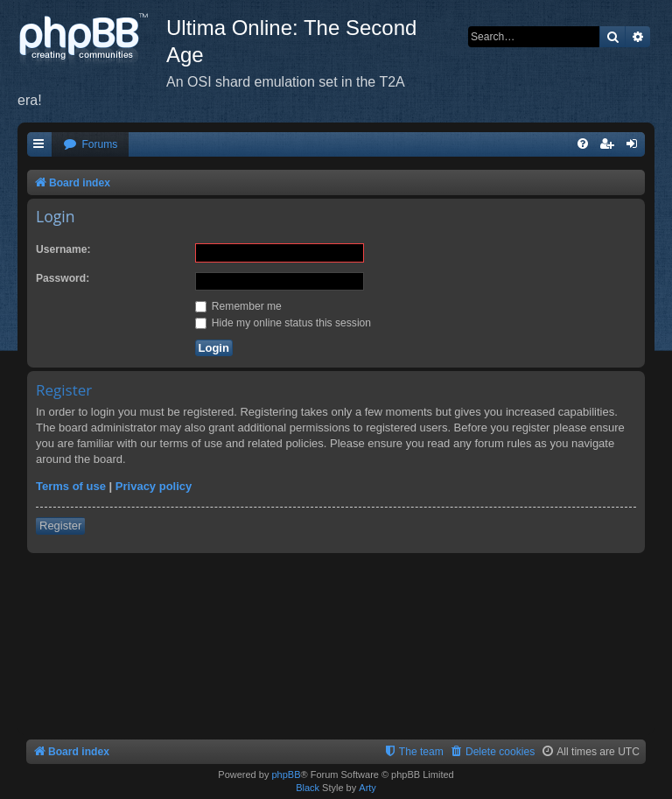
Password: (63, 278)
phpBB (286, 774)
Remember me (238, 306)
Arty (367, 788)
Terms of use (71, 486)
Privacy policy (154, 486)
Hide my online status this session (283, 323)
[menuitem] (90, 145)
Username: (63, 249)
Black (308, 788)
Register (60, 526)
